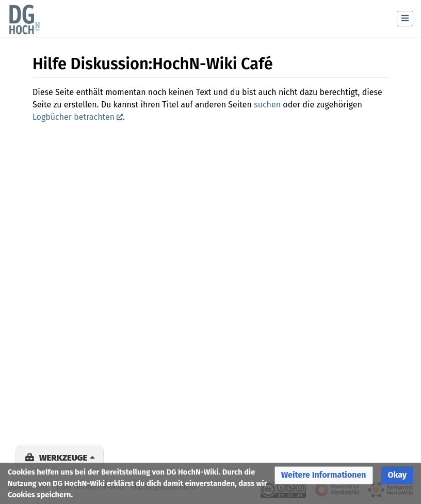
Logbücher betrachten (74, 117)
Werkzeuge (63, 458)
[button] (324, 475)
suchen (267, 105)
